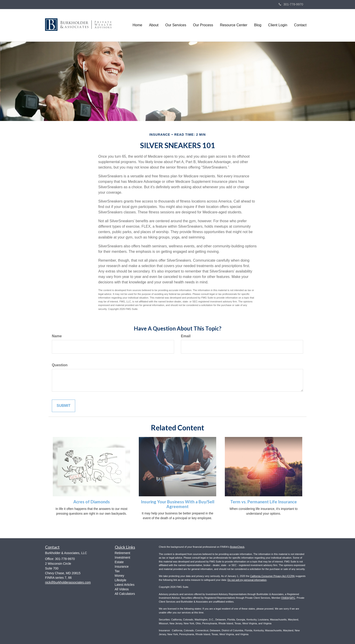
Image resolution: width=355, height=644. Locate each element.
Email (186, 336)
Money (120, 576)
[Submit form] (64, 406)
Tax (117, 571)
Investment (122, 557)
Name (57, 336)
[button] (154, 25)
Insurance (122, 567)
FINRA (285, 598)
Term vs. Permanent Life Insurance (264, 502)
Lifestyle (121, 580)
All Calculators (125, 594)
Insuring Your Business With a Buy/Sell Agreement (178, 504)
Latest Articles (125, 585)
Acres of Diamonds (92, 502)
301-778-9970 (291, 4)
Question (60, 365)
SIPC (292, 598)
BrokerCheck (237, 547)
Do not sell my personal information (247, 580)
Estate (119, 562)
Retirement (122, 553)
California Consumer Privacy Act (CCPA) (273, 576)
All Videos (122, 589)
